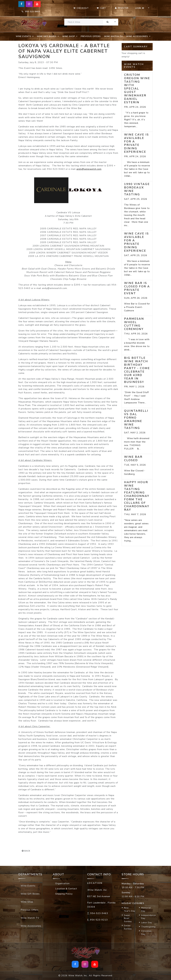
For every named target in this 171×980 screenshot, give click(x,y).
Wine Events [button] (24, 36)
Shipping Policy (64, 894)
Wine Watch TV (113, 36)
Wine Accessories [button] (137, 36)
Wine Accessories (31, 926)
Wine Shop (27, 902)
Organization (62, 883)
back (26, 851)
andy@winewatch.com (89, 169)
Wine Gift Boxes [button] (47, 36)
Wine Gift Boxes (30, 894)
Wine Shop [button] (69, 36)
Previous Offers (91, 36)
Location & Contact (66, 889)
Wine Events (28, 886)
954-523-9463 (31, 12)
